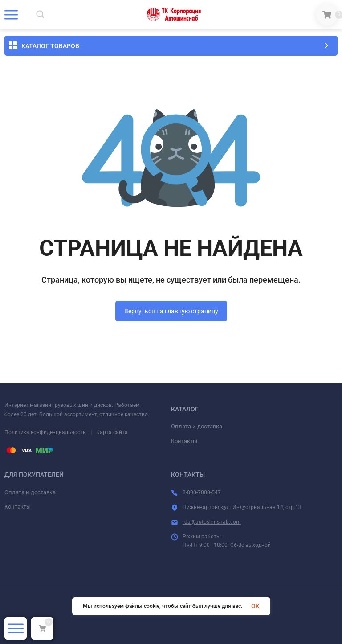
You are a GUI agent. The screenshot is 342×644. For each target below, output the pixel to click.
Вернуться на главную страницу (171, 311)
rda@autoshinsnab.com (212, 522)
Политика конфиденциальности (45, 432)
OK (255, 606)
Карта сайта (112, 432)
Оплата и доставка (197, 426)
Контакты (184, 441)
